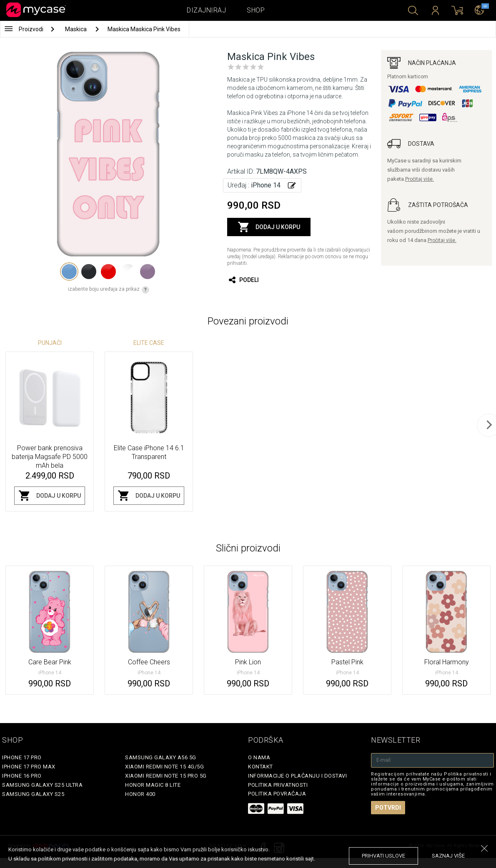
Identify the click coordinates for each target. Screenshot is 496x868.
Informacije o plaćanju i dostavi (297, 776)
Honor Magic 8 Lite (153, 785)
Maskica (76, 29)
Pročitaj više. (420, 179)
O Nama (259, 757)
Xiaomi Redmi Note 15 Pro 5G (166, 776)
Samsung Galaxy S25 (33, 794)
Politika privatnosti (278, 785)
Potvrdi (388, 808)
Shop (256, 10)
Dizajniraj (206, 10)
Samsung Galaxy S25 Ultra (42, 785)
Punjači (50, 343)
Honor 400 (140, 794)
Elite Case (149, 343)
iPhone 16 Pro (22, 776)
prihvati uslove (383, 856)
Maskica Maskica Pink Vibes (144, 29)
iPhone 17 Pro (22, 757)
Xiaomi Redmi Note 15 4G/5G (164, 767)
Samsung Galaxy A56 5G (161, 757)
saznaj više (448, 856)
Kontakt (261, 767)
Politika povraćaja (277, 794)
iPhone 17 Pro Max (29, 767)
